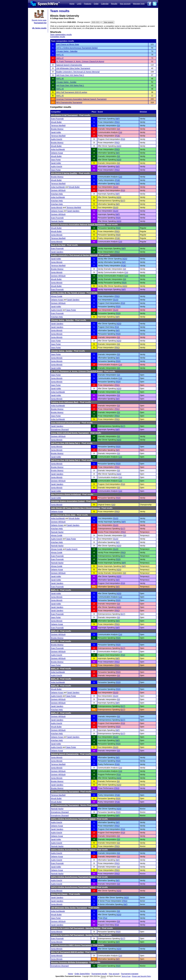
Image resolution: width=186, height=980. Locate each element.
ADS (119, 146)
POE (118, 136)
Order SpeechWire (82, 974)
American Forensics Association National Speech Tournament (81, 99)
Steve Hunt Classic (59, 894)
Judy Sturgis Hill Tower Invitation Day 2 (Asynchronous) (76, 508)
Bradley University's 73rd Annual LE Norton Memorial (78, 72)
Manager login (139, 4)
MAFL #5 (60, 96)
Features (88, 4)
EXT (123, 201)
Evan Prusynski (57, 119)
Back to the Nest (58, 245)
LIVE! (79, 4)
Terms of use (126, 976)
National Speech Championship (69, 65)
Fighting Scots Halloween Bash (65, 402)
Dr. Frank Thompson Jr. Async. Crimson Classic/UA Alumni (80, 61)
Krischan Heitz (57, 194)
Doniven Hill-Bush (58, 190)
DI (118, 125)
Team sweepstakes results (61, 35)
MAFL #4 (55, 669)
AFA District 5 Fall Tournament (64, 115)
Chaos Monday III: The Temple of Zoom (68, 293)
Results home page (39, 20)
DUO (116, 187)
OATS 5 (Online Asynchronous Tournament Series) (73, 887)
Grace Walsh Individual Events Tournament (70, 433)
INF (118, 153)
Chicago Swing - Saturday (67, 51)
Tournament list (40, 23)
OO (113, 505)
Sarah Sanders (73, 211)
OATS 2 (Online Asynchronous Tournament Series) (73, 850)
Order (96, 4)
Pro (105, 918)
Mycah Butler (56, 122)
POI (123, 139)
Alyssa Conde (57, 296)
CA (120, 132)
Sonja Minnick (57, 207)
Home (72, 4)
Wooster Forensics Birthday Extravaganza (69, 962)
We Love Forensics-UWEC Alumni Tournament (71, 945)
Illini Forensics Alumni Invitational (66, 494)
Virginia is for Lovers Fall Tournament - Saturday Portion (76, 928)
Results (114, 4)
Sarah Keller (56, 132)
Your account (125, 4)
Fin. (94, 587)
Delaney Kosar (57, 153)
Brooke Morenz (57, 129)
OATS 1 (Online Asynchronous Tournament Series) (77, 48)
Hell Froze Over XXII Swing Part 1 (70, 85)
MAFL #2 (55, 631)
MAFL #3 (60, 89)
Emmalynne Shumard (60, 429)
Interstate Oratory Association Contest (68, 501)
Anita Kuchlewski (58, 149)
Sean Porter (56, 160)
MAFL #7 (60, 58)
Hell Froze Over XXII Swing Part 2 (70, 75)
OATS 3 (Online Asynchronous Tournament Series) (73, 877)
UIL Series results (39, 28)
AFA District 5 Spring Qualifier (64, 173)
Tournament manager (130, 974)
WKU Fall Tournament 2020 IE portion (72, 92)
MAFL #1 (60, 55)
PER (118, 218)
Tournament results (99, 974)
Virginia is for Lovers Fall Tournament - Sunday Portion (75, 935)
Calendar (105, 4)
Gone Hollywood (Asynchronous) (66, 423)
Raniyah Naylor (57, 221)
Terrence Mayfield (58, 125)
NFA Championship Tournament (69, 102)
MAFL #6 (60, 79)
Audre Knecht (57, 139)
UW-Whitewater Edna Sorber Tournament (73, 68)
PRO (117, 122)
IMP (117, 119)
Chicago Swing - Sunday (66, 82)
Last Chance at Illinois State (68, 44)
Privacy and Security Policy (142, 976)
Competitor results (58, 37)
